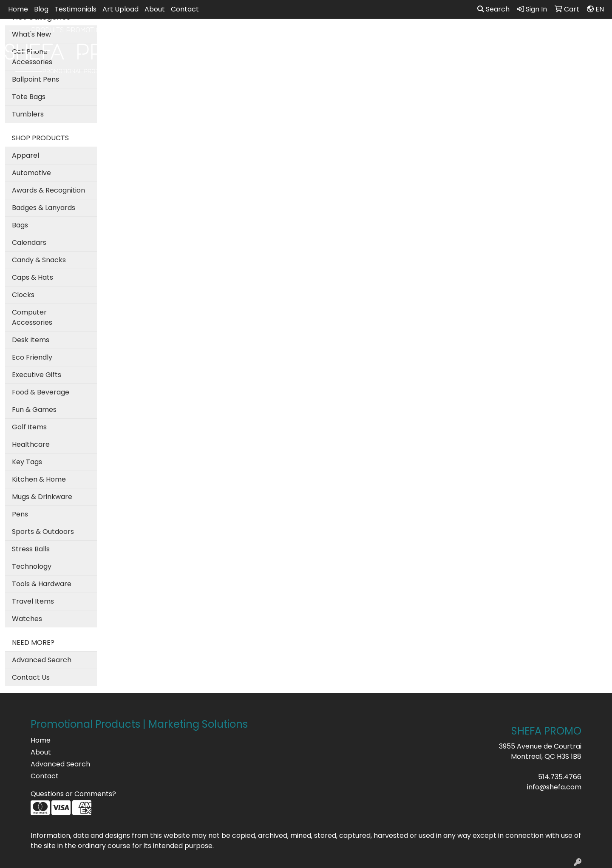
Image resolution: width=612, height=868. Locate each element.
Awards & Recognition (48, 190)
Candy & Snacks (39, 260)
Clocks (23, 295)
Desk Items (31, 340)
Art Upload (120, 9)
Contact (185, 9)
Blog (41, 9)
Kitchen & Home (39, 479)
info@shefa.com (554, 787)
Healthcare (31, 444)
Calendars (29, 243)
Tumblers (28, 114)
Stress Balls (31, 549)
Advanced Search (42, 660)
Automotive (31, 173)
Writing (468, 37)
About (155, 9)
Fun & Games (34, 410)
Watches (27, 619)
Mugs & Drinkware (42, 497)
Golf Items (29, 427)
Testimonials (75, 9)
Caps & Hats (33, 277)
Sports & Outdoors (43, 532)
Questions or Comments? (73, 794)
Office (377, 37)
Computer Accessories (32, 317)
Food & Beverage (41, 392)
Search (493, 9)
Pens (20, 514)
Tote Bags (29, 97)
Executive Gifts (37, 375)
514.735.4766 (560, 777)
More (503, 37)
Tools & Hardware (42, 584)
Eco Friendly (32, 357)
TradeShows (421, 37)
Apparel (260, 37)
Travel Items (33, 601)
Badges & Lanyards (44, 208)
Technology (32, 566)
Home (18, 9)
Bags (296, 37)
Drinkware (335, 37)
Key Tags (27, 462)
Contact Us (31, 677)
